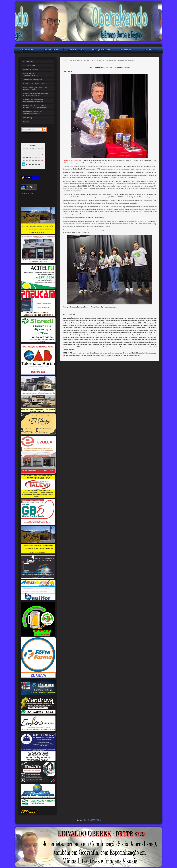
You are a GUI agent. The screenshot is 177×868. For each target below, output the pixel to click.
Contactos (27, 122)
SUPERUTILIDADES (76, 50)
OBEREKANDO (26, 50)
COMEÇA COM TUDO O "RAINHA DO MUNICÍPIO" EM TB (35, 95)
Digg (45, 197)
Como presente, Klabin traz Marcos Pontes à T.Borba (36, 89)
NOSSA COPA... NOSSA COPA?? (150, 50)
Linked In (36, 197)
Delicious (27, 202)
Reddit (50, 197)
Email (50, 202)
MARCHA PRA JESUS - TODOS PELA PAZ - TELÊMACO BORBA (35, 107)
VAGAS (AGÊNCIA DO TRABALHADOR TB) (101, 50)
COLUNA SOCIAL (51, 50)
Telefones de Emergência (125, 50)
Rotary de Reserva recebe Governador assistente (32, 113)
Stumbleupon (22, 202)
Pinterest (32, 197)
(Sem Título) (27, 118)
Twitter (27, 197)
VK (36, 202)
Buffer (32, 202)
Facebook (22, 197)
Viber (45, 202)
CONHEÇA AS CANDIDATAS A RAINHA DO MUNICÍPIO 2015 (34, 101)
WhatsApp (41, 202)
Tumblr (41, 197)
